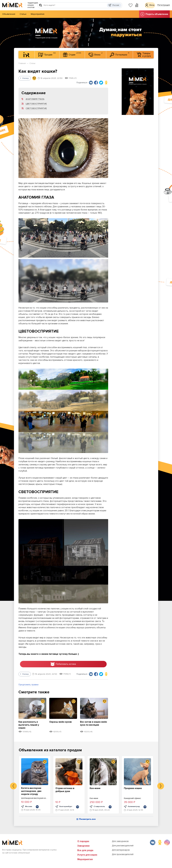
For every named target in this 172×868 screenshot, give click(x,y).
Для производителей (123, 854)
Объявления (9, 14)
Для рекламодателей (123, 846)
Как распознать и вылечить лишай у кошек (30, 726)
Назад (24, 78)
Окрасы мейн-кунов (62, 723)
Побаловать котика (63, 665)
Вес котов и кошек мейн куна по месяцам (92, 726)
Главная (22, 63)
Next (161, 787)
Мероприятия (38, 14)
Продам (47, 54)
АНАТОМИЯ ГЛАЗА (35, 99)
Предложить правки (28, 686)
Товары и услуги (144, 55)
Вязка (95, 54)
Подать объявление (154, 14)
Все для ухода (85, 850)
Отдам (72, 54)
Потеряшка (119, 54)
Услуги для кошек (87, 855)
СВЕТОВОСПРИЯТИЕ (36, 108)
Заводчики (83, 846)
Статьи (23, 14)
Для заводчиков (120, 841)
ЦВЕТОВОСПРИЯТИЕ (36, 104)
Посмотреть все (86, 821)
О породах (83, 841)
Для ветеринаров (121, 850)
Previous (13, 787)
